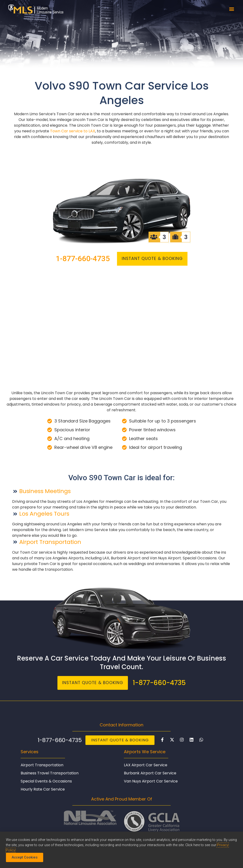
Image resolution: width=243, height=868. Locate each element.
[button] (231, 9)
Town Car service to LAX (73, 131)
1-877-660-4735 (82, 259)
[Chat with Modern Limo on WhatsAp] (201, 740)
